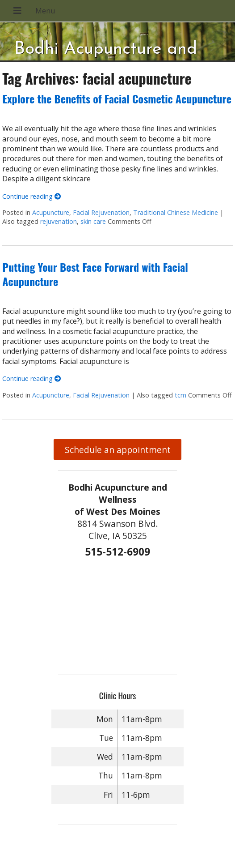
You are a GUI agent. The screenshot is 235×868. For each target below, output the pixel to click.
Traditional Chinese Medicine (176, 212)
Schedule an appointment (118, 450)
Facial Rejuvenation (101, 212)
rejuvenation (59, 221)
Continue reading (31, 196)
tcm (180, 395)
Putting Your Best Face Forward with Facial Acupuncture (95, 274)
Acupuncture (51, 212)
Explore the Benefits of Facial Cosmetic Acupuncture (117, 98)
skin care (93, 221)
